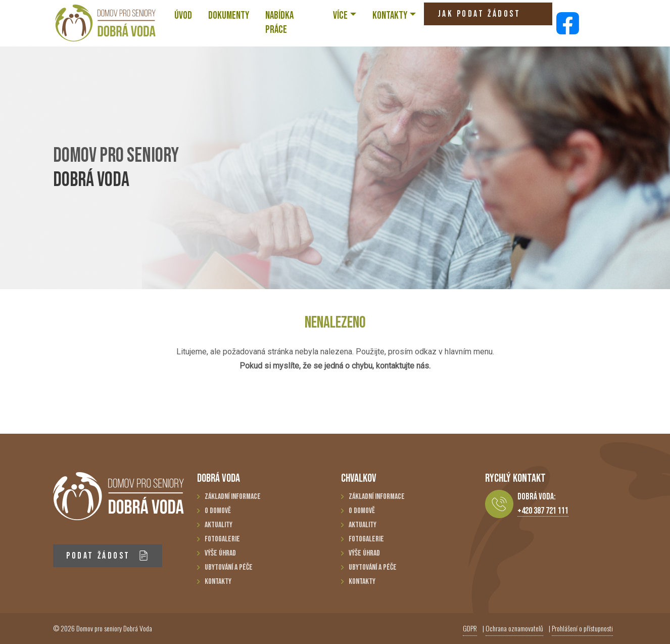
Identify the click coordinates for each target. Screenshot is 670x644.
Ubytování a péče (229, 567)
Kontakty (218, 582)
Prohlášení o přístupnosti (582, 628)
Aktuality (219, 525)
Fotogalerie (222, 539)
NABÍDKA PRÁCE (279, 22)
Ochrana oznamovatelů (514, 628)
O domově (218, 511)
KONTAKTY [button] (390, 15)
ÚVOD (183, 15)
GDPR (470, 628)
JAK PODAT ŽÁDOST (479, 17)
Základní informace (233, 497)
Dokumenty (229, 15)
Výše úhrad (220, 553)
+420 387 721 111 (543, 511)
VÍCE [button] (340, 15)
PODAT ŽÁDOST (107, 556)
